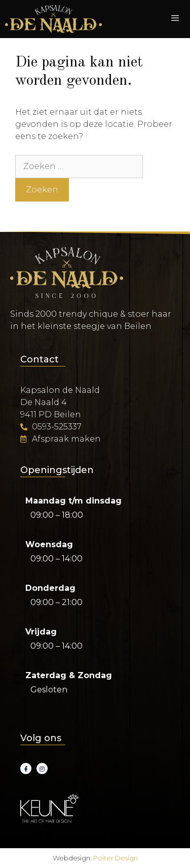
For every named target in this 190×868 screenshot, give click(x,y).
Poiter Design (116, 858)
